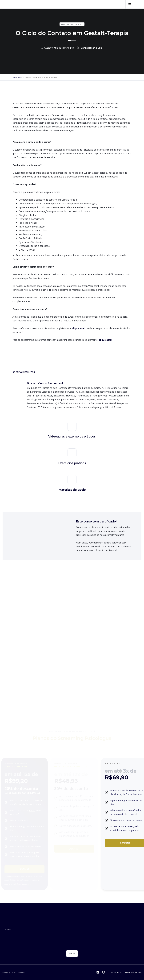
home (8, 929)
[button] (130, 4)
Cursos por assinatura (72, 24)
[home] (32, 4)
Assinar (25, 869)
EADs (32, 810)
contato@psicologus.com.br (21, 884)
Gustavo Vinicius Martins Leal (59, 48)
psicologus (17, 77)
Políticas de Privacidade (133, 972)
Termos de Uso (116, 972)
